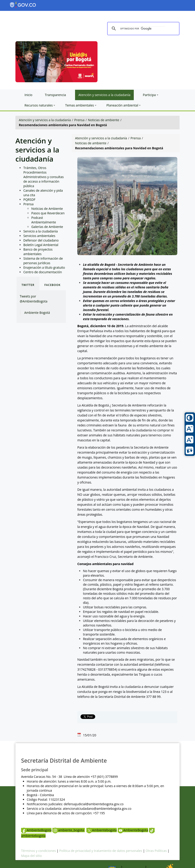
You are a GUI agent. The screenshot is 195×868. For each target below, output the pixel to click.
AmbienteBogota (36, 830)
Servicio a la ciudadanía (41, 231)
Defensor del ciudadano (41, 240)
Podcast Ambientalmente (44, 220)
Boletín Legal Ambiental (41, 245)
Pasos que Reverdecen (48, 213)
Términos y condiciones (38, 851)
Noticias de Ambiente (47, 209)
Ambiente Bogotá (37, 313)
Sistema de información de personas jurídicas (43, 261)
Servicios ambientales (39, 236)
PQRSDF (29, 199)
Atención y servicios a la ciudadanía (45, 120)
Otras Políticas (156, 851)
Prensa (79, 120)
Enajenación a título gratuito (44, 267)
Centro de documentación (43, 272)
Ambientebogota (102, 830)
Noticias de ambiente (104, 120)
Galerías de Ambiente (47, 227)
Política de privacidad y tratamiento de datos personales (101, 851)
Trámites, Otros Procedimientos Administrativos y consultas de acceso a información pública (44, 177)
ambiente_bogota (69, 830)
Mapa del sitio (31, 856)
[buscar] (143, 29)
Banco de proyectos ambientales (38, 252)
